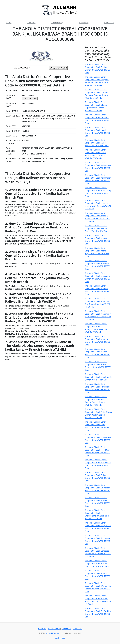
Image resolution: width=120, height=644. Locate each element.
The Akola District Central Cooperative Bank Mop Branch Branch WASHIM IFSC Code (98, 377)
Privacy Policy (57, 23)
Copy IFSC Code (58, 68)
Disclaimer (84, 23)
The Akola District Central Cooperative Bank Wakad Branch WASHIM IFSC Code (97, 563)
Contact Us (109, 23)
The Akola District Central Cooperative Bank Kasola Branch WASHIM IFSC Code (97, 228)
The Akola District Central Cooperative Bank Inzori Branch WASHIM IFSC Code (97, 143)
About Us (31, 23)
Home (9, 23)
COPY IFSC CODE (30, 98)
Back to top (60, 638)
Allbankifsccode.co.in (55, 633)
